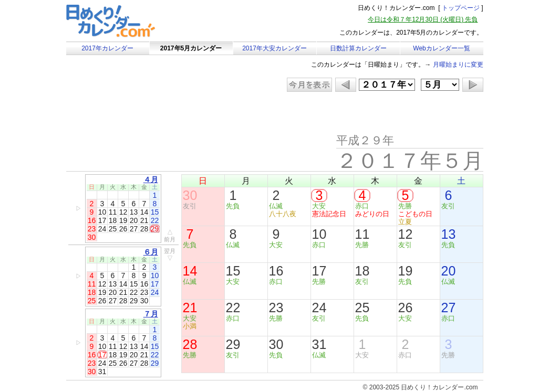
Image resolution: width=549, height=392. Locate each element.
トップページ (461, 8)
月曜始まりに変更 (458, 65)
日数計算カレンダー (358, 48)
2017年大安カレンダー (274, 48)
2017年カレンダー (107, 48)
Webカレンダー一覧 (441, 48)
